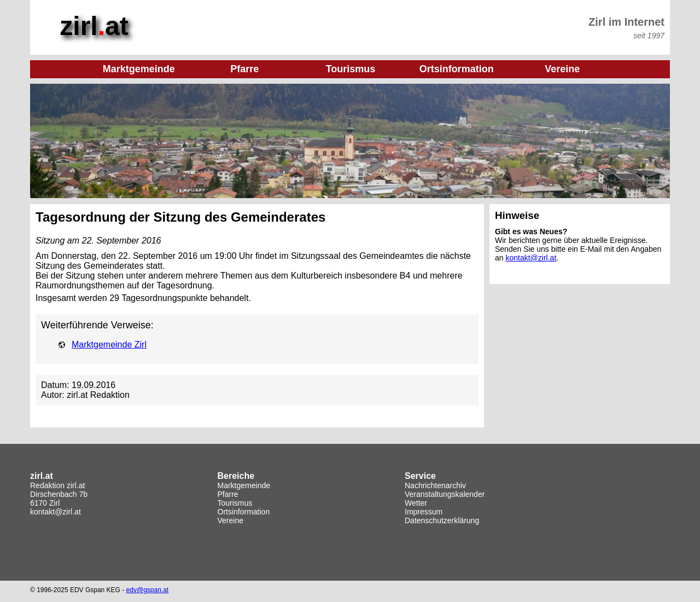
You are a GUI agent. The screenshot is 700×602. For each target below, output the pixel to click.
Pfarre (228, 494)
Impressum (424, 512)
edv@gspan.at (148, 590)
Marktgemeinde (244, 485)
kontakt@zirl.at (531, 258)
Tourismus (235, 503)
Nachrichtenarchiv (435, 485)
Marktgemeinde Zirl (109, 345)
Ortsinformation (244, 512)
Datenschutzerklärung (442, 520)
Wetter (416, 503)
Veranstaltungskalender (445, 494)
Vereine (231, 520)
